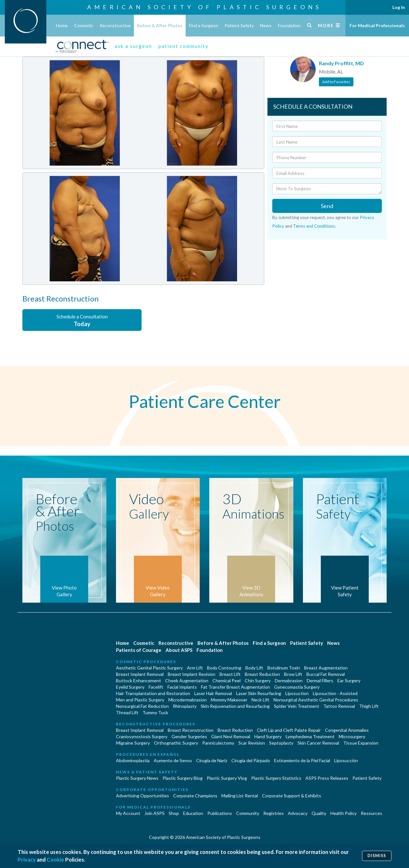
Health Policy (343, 813)
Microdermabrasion (188, 700)
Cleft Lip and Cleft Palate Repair (289, 730)
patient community (184, 46)
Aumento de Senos (173, 760)
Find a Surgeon (204, 25)
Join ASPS (154, 813)
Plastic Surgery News (137, 778)
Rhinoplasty (185, 706)
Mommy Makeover (229, 700)
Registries (274, 813)
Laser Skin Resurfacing (259, 693)
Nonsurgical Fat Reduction (142, 706)
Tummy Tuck (155, 712)
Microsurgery (352, 736)
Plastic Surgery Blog (183, 778)
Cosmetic (84, 25)
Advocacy (298, 813)
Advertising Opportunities (143, 796)
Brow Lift (293, 674)
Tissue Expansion (361, 743)
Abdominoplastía (133, 760)
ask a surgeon (133, 46)
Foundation (289, 25)
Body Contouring (224, 668)
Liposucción (346, 760)
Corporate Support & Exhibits (292, 796)
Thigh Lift (369, 706)
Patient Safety (239, 25)
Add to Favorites (336, 82)
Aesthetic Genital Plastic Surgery (149, 668)
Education (193, 813)
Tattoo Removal (339, 706)
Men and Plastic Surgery (140, 700)
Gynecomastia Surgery (297, 687)
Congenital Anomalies (347, 730)
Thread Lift (127, 712)
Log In (399, 7)
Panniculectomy (218, 743)
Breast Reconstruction (191, 730)
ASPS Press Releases (327, 778)
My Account (128, 813)
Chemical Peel (227, 680)
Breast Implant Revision (192, 674)
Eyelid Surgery (130, 687)
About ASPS (179, 650)
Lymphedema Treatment (310, 736)
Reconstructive (115, 25)
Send (327, 206)
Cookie (55, 860)
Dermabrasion (289, 680)
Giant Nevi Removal (231, 736)
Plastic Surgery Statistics (276, 778)
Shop (174, 813)
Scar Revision (252, 743)
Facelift (156, 687)
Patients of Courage (139, 650)
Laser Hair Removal (213, 693)
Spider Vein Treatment (297, 706)
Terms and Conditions (314, 226)
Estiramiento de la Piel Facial (302, 760)
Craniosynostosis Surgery (142, 736)
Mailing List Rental (240, 796)
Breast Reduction (262, 674)
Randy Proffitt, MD (341, 63)
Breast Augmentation (326, 668)
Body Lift (254, 668)
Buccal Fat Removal (326, 674)
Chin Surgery (258, 680)
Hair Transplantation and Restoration (153, 693)
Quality (319, 813)
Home (62, 25)
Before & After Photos (160, 25)
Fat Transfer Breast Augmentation (235, 687)
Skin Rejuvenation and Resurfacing (235, 706)
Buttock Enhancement (139, 680)
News (266, 25)
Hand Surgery (268, 736)
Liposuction (297, 693)
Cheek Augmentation (187, 680)
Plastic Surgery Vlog (227, 778)
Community (248, 813)
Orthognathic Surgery (176, 743)
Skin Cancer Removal (318, 743)
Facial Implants (182, 687)
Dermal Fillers (320, 680)
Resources (371, 813)
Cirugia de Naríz (212, 760)
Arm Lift (195, 668)
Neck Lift (260, 700)
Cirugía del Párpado (251, 760)
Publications (220, 813)
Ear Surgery (349, 680)
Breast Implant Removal (140, 674)
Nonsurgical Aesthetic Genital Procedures (316, 700)
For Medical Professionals (377, 25)
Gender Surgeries (189, 736)
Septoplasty (281, 743)
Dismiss (377, 856)
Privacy (27, 860)
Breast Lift (230, 674)
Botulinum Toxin (284, 668)
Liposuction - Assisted (335, 693)
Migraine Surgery (133, 743)
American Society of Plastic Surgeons (204, 7)
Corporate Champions (195, 796)
